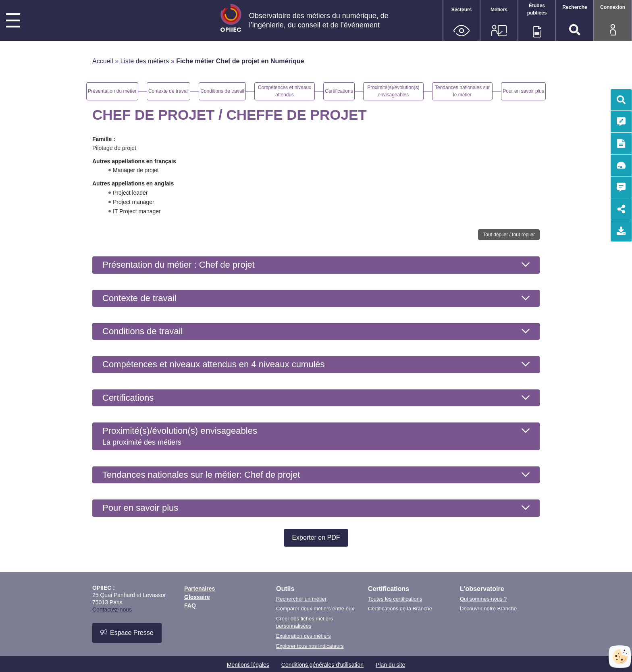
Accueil (103, 61)
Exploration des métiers (304, 636)
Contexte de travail (139, 298)
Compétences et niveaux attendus (214, 364)
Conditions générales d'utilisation (322, 665)
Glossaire (197, 597)
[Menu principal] (13, 22)
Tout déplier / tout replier (509, 235)
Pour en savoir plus (140, 508)
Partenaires (200, 589)
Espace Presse (127, 632)
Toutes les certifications (395, 599)
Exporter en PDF (316, 538)
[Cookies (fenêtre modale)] (620, 657)
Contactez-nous (112, 610)
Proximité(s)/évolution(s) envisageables (180, 436)
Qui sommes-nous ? (483, 599)
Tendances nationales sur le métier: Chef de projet (201, 475)
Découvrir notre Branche (488, 609)
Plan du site (390, 665)
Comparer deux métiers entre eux (315, 609)
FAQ (190, 605)
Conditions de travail (142, 331)
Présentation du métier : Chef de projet (179, 265)
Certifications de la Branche (400, 609)
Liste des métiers (144, 61)
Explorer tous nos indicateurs (310, 646)
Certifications (128, 398)
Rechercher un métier (301, 599)
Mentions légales (248, 665)
